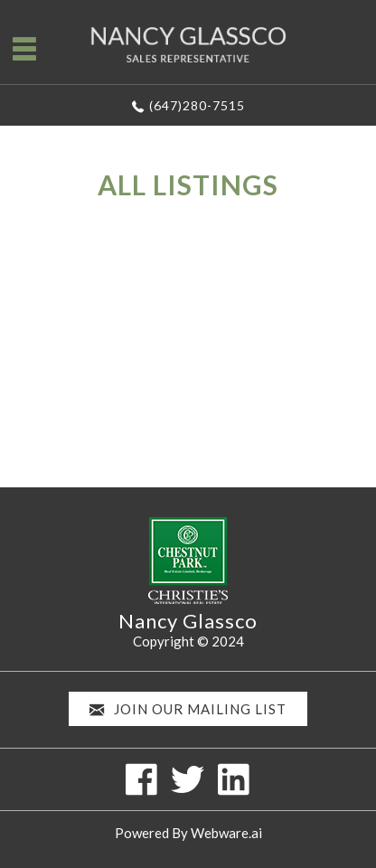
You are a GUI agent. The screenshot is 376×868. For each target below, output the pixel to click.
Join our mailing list (188, 709)
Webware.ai (226, 833)
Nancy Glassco (188, 621)
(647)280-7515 (197, 105)
